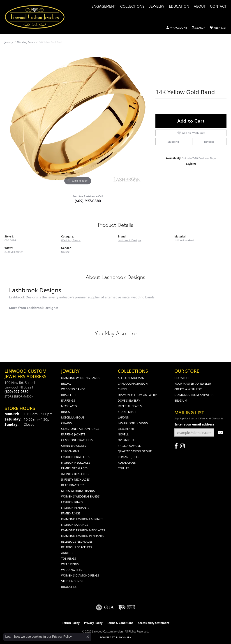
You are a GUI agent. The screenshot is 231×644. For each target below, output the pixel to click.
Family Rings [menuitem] (71, 513)
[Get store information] (19, 396)
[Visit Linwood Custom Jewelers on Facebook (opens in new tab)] (176, 446)
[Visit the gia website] (105, 607)
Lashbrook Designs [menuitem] (133, 423)
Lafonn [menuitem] (124, 417)
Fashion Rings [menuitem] (72, 502)
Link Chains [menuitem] (70, 451)
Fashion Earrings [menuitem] (75, 525)
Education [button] (179, 7)
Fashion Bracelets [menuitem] (75, 457)
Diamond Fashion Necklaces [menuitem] (83, 530)
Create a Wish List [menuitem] (188, 389)
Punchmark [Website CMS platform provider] (124, 637)
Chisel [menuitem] (123, 389)
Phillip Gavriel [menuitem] (129, 446)
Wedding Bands (26, 42)
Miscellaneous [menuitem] (73, 417)
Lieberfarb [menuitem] (126, 429)
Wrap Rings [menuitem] (70, 564)
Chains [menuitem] (66, 423)
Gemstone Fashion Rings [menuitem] (80, 429)
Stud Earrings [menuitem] (72, 581)
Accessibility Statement (153, 623)
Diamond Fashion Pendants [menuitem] (83, 536)
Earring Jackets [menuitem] (73, 434)
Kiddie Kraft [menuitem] (127, 412)
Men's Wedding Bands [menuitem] (78, 491)
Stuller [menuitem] (124, 468)
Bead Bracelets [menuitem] (73, 485)
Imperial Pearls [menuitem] (130, 406)
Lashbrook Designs (129, 240)
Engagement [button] (104, 7)
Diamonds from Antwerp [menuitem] (137, 395)
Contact (218, 7)
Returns (209, 142)
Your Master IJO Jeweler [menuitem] (193, 384)
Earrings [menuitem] (68, 400)
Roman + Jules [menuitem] (128, 457)
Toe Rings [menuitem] (69, 558)
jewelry (9, 42)
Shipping (173, 142)
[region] (78, 119)
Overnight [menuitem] (126, 440)
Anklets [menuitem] (67, 553)
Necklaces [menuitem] (69, 406)
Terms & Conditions (120, 623)
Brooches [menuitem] (69, 587)
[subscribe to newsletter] (220, 433)
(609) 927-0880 (88, 201)
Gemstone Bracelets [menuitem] (77, 440)
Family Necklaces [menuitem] (74, 468)
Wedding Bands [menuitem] (73, 389)
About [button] (200, 7)
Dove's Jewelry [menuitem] (129, 400)
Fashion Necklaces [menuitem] (76, 463)
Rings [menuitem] (65, 412)
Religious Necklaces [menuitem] (77, 542)
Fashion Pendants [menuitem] (75, 508)
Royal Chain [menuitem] (127, 463)
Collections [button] (132, 7)
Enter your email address (194, 424)
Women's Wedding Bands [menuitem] (80, 496)
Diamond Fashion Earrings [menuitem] (82, 519)
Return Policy (71, 623)
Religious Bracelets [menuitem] (77, 547)
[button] (177, 28)
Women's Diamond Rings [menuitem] (80, 575)
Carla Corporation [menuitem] (133, 384)
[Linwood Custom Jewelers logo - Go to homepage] (37, 17)
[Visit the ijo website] (127, 607)
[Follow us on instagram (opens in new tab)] (182, 446)
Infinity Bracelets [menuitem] (75, 474)
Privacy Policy (93, 623)
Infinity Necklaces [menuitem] (75, 479)
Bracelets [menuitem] (69, 395)
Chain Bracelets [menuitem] (74, 446)
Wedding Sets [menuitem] (72, 570)
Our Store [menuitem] (182, 378)
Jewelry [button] (157, 7)
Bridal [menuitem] (66, 384)
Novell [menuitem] (123, 434)
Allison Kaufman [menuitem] (131, 378)
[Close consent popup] (88, 637)
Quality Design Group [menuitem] (135, 451)
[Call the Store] (16, 392)
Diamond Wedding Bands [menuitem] (81, 378)
